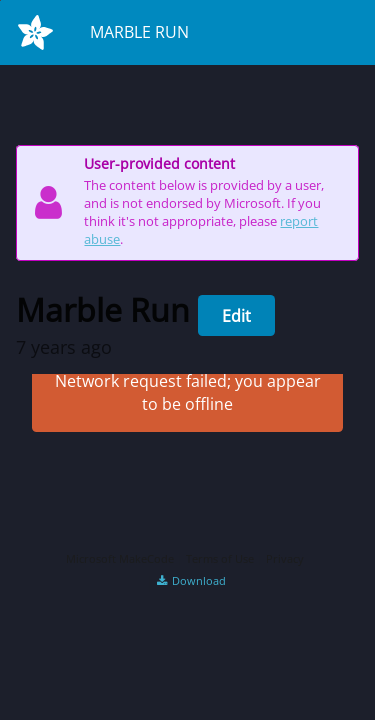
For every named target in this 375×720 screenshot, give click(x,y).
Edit (236, 316)
